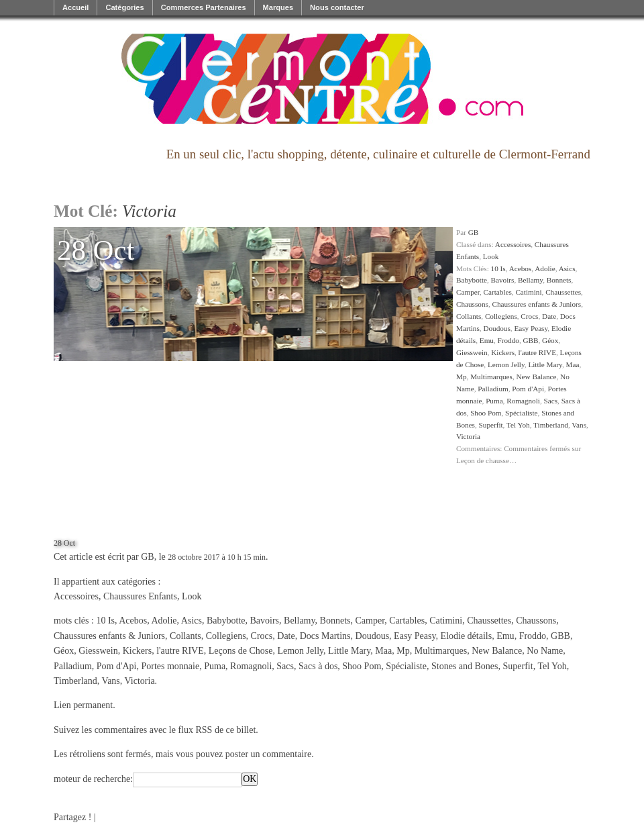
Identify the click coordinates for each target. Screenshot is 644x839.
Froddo (508, 340)
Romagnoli (523, 401)
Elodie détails (467, 636)
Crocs (529, 316)
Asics (567, 268)
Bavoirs (503, 280)
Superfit (491, 425)
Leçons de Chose (241, 651)
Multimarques (491, 377)
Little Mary (545, 364)
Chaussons (472, 304)
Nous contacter (337, 7)
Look (491, 256)
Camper (468, 292)
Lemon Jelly (506, 364)
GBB (530, 340)
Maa (573, 364)
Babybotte (472, 280)
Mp (462, 377)
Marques (278, 7)
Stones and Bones (465, 666)
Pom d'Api (528, 389)
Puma (494, 401)
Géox (550, 340)
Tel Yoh (518, 425)
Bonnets (559, 280)
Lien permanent (83, 705)
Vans (579, 425)
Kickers (503, 352)
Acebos (521, 268)
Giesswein (472, 352)
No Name (545, 651)
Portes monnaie (170, 666)
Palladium (493, 389)
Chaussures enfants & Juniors (536, 304)
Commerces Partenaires (204, 7)
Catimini (528, 292)
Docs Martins (325, 636)
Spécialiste (521, 413)
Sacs (551, 401)
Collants (469, 316)
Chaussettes (563, 292)
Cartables (498, 292)
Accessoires (513, 244)
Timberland (551, 425)
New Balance (537, 377)
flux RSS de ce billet (217, 730)
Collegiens (501, 316)
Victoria (468, 436)
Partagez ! (72, 817)
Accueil (75, 7)
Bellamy (530, 280)
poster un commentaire (268, 754)
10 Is (498, 268)
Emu (487, 340)
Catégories (124, 7)
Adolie (545, 268)
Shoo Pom (486, 413)
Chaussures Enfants (140, 596)
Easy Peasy (531, 328)
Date (549, 316)
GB (474, 232)
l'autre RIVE (537, 352)
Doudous (496, 328)
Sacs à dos (318, 666)
